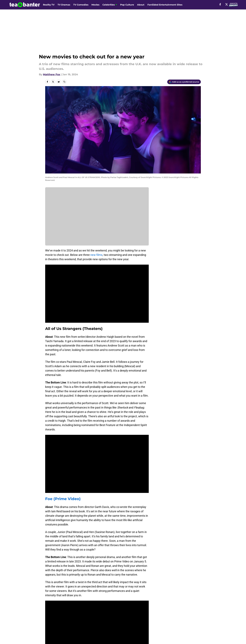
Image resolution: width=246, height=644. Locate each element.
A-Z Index (127, 617)
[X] (227, 4)
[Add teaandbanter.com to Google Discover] (184, 82)
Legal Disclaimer (56, 617)
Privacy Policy (129, 611)
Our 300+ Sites (160, 605)
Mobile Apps (192, 605)
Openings (85, 605)
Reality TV (49, 5)
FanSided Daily (55, 611)
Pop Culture (127, 5)
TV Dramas (64, 5)
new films (96, 255)
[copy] (64, 82)
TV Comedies (81, 5)
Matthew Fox (52, 74)
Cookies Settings (161, 617)
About (141, 5)
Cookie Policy (192, 611)
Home (49, 583)
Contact (126, 605)
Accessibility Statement (94, 617)
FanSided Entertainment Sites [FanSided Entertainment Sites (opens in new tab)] (165, 5)
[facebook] (220, 4)
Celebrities (109, 5)
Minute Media (28, 625)
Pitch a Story (87, 611)
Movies (95, 5)
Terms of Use (159, 611)
